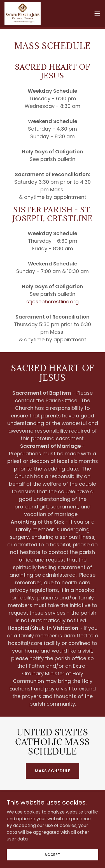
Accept (53, 854)
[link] (23, 13)
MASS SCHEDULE (53, 771)
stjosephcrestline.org (53, 302)
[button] (97, 13)
